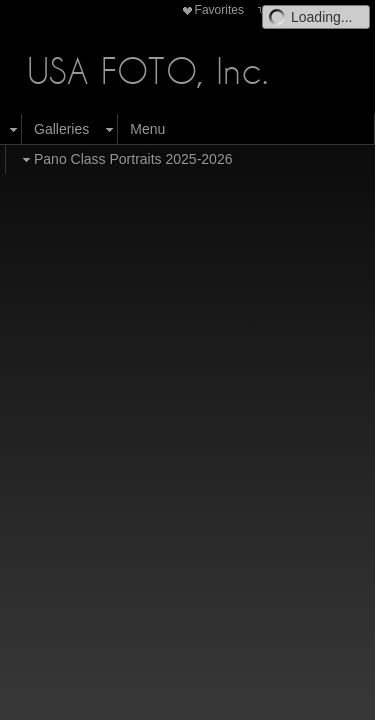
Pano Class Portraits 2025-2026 (125, 159)
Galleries (61, 129)
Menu (147, 129)
